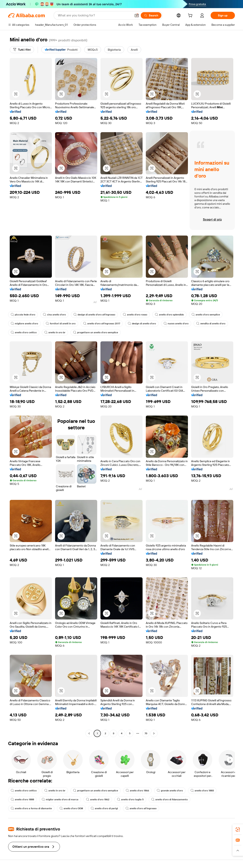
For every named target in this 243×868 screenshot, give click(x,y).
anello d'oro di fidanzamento (169, 799)
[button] (137, 15)
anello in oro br (55, 332)
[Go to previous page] (89, 733)
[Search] (151, 15)
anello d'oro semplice (206, 315)
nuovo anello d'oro (176, 324)
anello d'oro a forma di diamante (31, 808)
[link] (238, 829)
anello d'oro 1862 (98, 799)
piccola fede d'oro (23, 315)
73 (146, 733)
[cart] (191, 16)
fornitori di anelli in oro (61, 324)
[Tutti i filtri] (22, 50)
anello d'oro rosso (135, 315)
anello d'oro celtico (24, 332)
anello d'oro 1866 (137, 791)
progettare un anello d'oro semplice (96, 332)
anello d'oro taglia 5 (130, 799)
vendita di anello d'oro (211, 324)
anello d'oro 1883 (202, 791)
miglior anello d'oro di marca (60, 799)
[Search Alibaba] (94, 15)
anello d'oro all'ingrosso (141, 808)
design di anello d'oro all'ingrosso (94, 315)
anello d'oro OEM (71, 808)
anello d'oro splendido (169, 315)
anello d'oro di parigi (104, 808)
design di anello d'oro (142, 324)
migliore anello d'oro (24, 324)
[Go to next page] (154, 733)
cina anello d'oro (54, 315)
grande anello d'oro (170, 791)
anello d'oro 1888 (22, 799)
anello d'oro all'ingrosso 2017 (102, 324)
